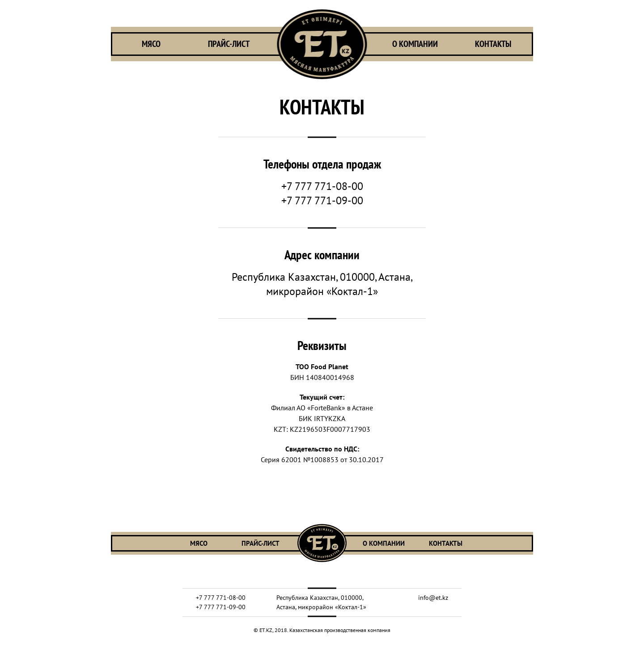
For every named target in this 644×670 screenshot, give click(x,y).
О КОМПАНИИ (415, 44)
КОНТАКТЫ (493, 44)
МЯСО (151, 44)
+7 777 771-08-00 (322, 186)
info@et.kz (433, 598)
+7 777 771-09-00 (322, 200)
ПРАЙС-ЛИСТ (229, 44)
